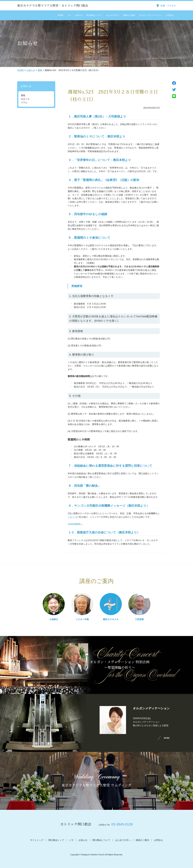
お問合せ (170, 15)
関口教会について (94, 15)
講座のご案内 (129, 15)
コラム (24, 102)
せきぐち (25, 99)
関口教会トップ (56, 840)
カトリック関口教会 (76, 824)
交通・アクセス (168, 6)
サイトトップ (37, 840)
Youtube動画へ (75, 524)
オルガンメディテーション (151, 15)
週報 (40, 70)
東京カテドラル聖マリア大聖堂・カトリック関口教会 (53, 6)
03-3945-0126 (122, 824)
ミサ (69, 15)
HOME (61, 15)
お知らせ (79, 15)
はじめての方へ (113, 15)
